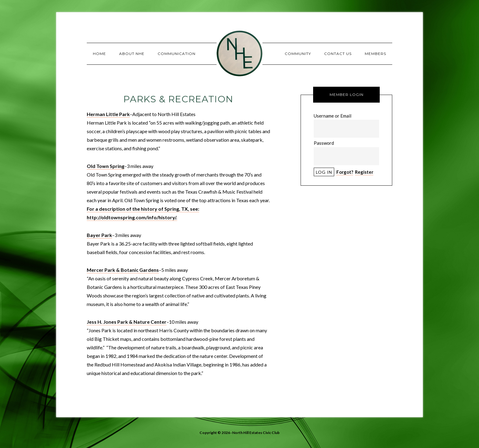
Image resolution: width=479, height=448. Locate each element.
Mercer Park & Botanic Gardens (123, 270)
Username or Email (333, 116)
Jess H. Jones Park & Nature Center (127, 322)
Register (364, 172)
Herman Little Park (108, 114)
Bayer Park (99, 235)
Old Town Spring (106, 166)
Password (324, 143)
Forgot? (345, 172)
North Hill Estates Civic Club (239, 53)
